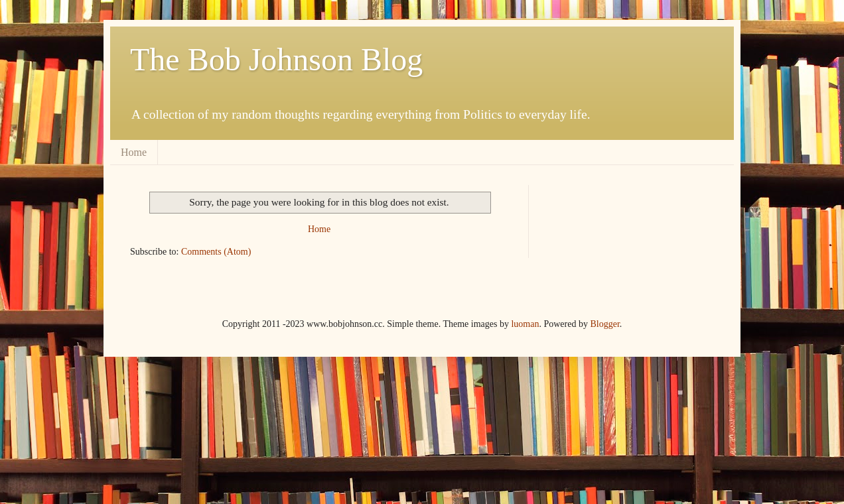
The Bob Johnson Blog (276, 59)
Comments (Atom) (216, 252)
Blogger (604, 324)
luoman (525, 324)
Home (134, 152)
